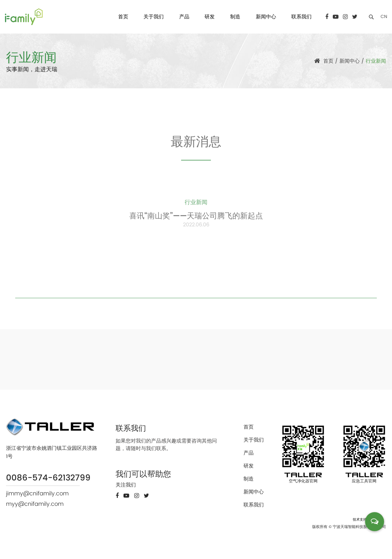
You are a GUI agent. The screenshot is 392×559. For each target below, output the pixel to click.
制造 (235, 17)
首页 (123, 17)
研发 (210, 17)
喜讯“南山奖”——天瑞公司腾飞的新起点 (196, 218)
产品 (184, 17)
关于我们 (154, 17)
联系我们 (301, 17)
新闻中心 (266, 17)
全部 (116, 169)
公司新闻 (164, 174)
